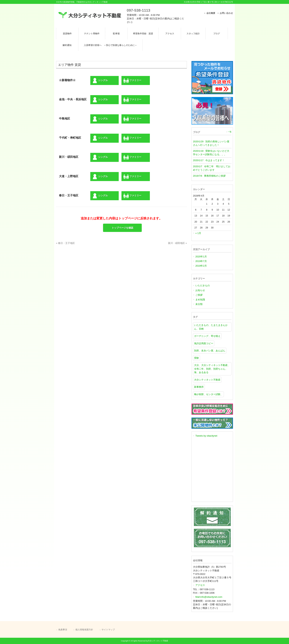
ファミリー (132, 81)
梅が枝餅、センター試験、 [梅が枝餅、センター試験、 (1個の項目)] (208, 394)
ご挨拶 (199, 295)
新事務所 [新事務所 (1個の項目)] (199, 387)
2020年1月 (201, 257)
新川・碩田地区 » (177, 243)
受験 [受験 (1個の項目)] (196, 358)
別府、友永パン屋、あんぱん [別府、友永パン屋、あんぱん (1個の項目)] (210, 351)
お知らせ (200, 290)
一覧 (230, 132)
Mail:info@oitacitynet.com (209, 597)
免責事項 (63, 630)
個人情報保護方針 (84, 630)
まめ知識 (200, 300)
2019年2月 (201, 266)
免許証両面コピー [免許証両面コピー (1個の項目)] (204, 343)
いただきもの (203, 285)
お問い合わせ (226, 13)
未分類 (199, 304)
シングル (100, 81)
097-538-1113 (139, 10)
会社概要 (211, 13)
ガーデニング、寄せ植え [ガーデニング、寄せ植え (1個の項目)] (207, 336)
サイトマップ (108, 630)
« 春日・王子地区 (65, 243)
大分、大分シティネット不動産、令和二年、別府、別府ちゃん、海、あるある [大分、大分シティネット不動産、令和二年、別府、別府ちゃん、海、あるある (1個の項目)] (212, 369)
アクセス (200, 585)
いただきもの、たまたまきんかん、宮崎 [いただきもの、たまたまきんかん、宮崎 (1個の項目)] (211, 327)
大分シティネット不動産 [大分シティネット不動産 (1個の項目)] (207, 380)
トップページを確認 (122, 228)
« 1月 (198, 233)
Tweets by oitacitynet (206, 436)
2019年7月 (201, 261)
